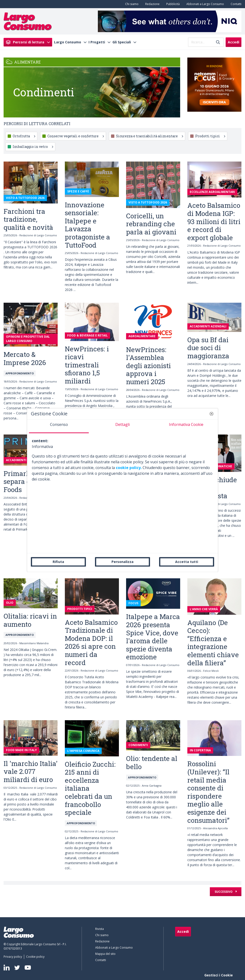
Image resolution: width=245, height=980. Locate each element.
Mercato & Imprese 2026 (25, 358)
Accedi (234, 42)
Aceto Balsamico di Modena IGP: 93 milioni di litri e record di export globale (214, 221)
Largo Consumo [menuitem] (68, 42)
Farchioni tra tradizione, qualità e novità (28, 219)
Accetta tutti (187, 562)
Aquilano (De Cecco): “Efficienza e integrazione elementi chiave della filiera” (213, 643)
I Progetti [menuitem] (97, 42)
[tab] (59, 426)
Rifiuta (58, 562)
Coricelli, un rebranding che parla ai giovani (151, 224)
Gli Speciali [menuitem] (122, 42)
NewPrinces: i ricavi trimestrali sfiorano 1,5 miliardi (87, 365)
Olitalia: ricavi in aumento (30, 620)
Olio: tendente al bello (152, 763)
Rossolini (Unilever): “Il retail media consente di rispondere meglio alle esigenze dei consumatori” (208, 792)
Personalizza (122, 562)
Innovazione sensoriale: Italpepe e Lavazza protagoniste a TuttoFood (87, 225)
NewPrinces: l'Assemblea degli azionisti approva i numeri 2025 (148, 366)
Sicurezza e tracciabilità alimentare (150, 136)
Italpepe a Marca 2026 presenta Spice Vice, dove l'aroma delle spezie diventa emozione (153, 637)
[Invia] (218, 42)
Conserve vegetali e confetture (76, 136)
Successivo (224, 892)
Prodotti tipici (210, 136)
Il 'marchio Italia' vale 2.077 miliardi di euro (31, 771)
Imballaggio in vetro (33, 147)
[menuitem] (131, 4)
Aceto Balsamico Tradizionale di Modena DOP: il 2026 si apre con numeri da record (91, 642)
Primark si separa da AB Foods (25, 481)
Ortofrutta (24, 136)
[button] (212, 414)
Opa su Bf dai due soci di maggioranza (208, 348)
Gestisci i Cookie (219, 975)
